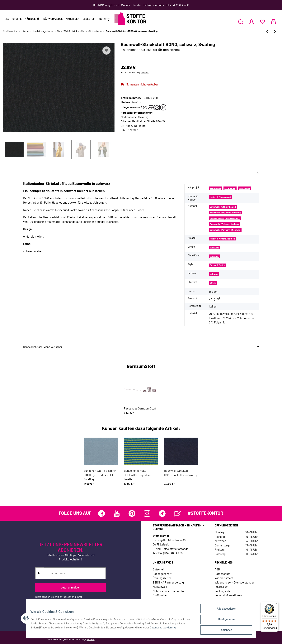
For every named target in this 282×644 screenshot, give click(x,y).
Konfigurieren (225, 620)
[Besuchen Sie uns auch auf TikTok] (162, 513)
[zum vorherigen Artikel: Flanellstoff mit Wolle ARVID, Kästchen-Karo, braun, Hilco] (267, 31)
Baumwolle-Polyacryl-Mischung (225, 230)
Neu (7, 19)
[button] (241, 22)
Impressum (221, 587)
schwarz (214, 274)
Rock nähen (230, 188)
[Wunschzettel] (263, 22)
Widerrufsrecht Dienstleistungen (235, 582)
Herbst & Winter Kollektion (222, 239)
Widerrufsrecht (224, 578)
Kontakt (133, 130)
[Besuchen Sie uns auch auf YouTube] (117, 513)
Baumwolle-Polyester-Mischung (225, 213)
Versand (145, 72)
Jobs (156, 600)
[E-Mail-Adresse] (75, 573)
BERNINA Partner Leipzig (168, 582)
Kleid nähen (215, 188)
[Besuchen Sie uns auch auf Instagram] (147, 513)
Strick (213, 283)
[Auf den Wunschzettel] (106, 51)
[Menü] (276, 604)
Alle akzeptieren (225, 610)
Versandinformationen (228, 595)
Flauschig (214, 256)
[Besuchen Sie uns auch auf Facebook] (102, 513)
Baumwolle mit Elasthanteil (223, 207)
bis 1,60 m (214, 247)
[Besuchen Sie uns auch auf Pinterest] (132, 513)
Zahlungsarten (223, 591)
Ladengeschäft (162, 574)
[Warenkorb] (273, 22)
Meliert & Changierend (220, 197)
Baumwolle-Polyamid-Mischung (225, 218)
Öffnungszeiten (162, 578)
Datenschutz (222, 574)
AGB (217, 569)
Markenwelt (160, 587)
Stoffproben (160, 595)
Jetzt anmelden (70, 588)
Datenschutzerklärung (48, 601)
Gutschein (159, 569)
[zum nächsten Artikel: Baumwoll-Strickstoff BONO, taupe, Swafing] (275, 31)
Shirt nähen (244, 188)
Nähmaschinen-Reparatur (169, 591)
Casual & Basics (218, 265)
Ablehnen (225, 630)
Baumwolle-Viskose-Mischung (224, 224)
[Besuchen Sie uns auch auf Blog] (177, 513)
